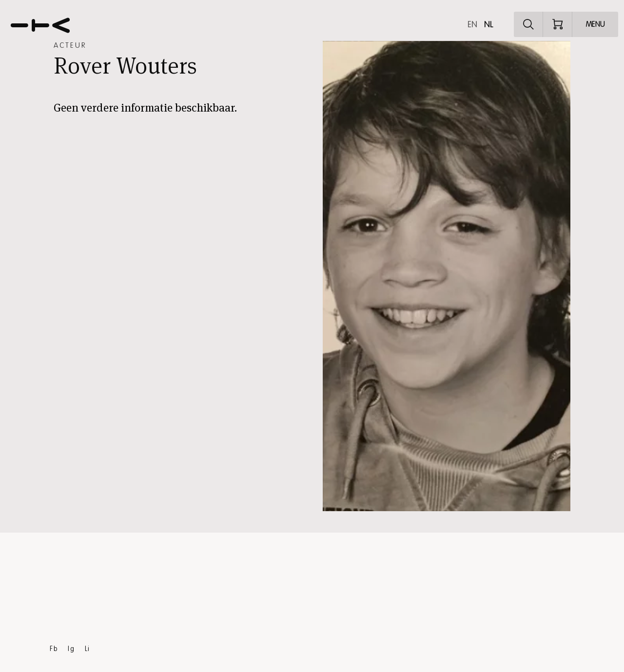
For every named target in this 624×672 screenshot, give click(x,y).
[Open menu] (595, 24)
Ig (71, 649)
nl (489, 24)
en (472, 24)
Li (88, 649)
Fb (54, 649)
